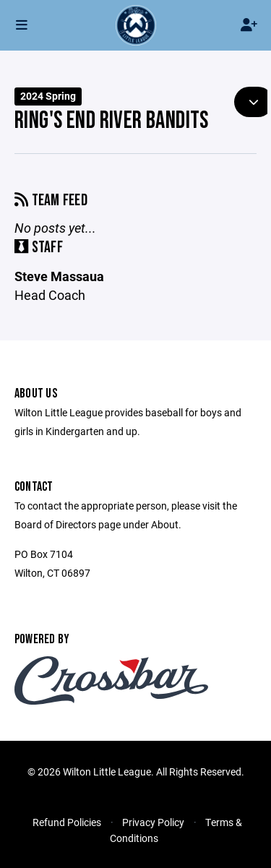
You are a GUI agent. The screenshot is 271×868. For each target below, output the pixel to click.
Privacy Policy (153, 822)
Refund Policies (67, 822)
